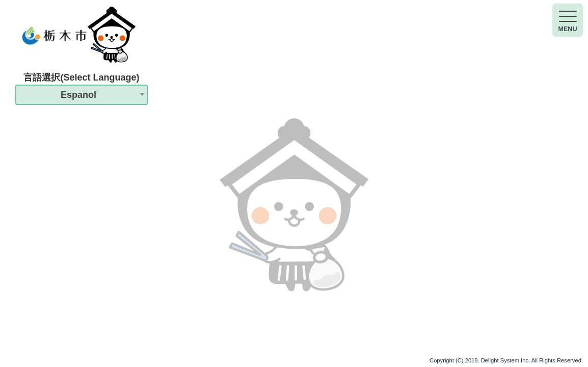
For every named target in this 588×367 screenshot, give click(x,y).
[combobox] (82, 95)
